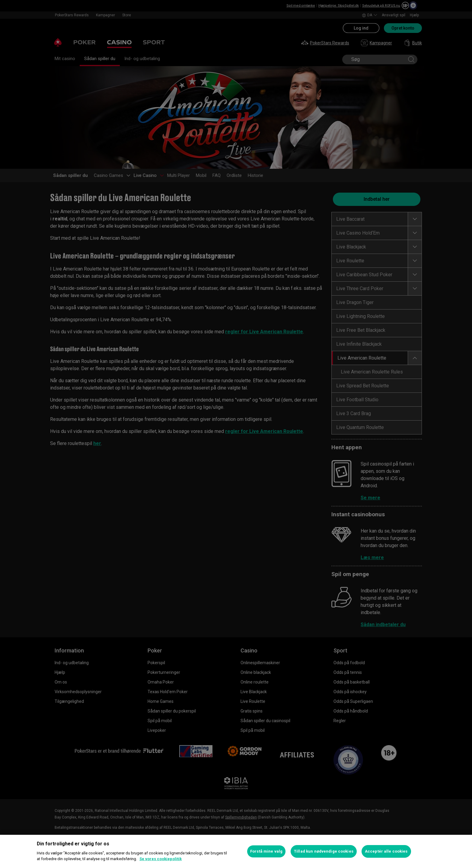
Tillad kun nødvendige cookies (324, 851)
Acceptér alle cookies (386, 851)
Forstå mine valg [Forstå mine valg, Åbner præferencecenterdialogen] (266, 851)
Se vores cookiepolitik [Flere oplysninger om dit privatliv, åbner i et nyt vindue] (161, 859)
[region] (236, 851)
